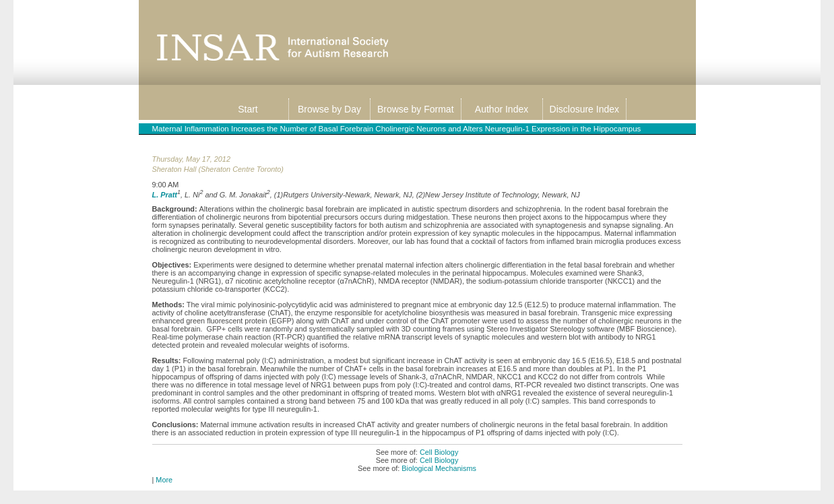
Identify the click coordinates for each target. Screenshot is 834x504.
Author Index (502, 109)
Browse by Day (329, 109)
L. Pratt (165, 194)
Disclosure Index (585, 109)
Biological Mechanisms (439, 468)
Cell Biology (439, 452)
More (164, 480)
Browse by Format (416, 109)
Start (248, 109)
